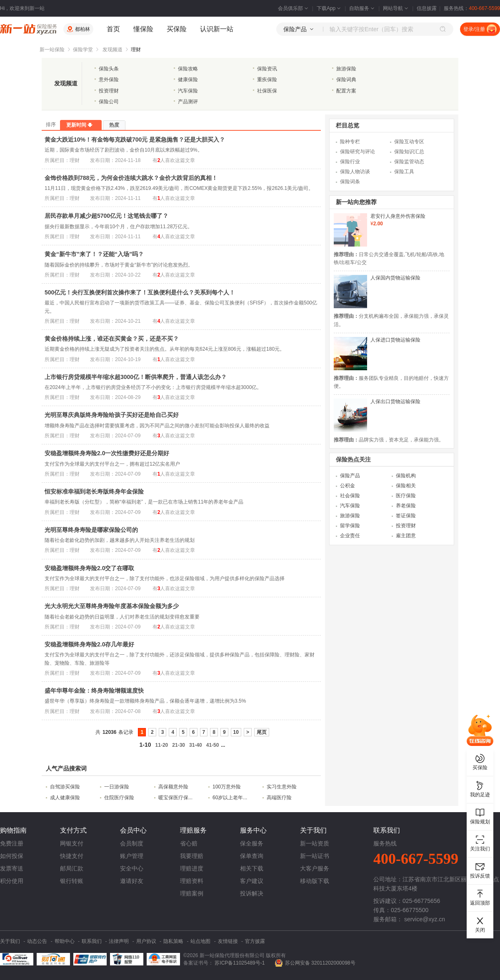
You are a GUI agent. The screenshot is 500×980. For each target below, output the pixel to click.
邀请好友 (132, 881)
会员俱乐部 (294, 8)
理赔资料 (192, 881)
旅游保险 (346, 69)
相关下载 (252, 868)
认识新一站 (217, 29)
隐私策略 (173, 941)
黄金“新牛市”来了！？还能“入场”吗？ (94, 254)
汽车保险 (188, 91)
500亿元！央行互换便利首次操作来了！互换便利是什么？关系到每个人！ (140, 292)
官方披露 (255, 941)
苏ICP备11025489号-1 (240, 963)
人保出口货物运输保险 (395, 401)
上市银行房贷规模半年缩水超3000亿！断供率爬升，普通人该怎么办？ (136, 377)
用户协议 (146, 941)
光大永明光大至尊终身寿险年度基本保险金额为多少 (112, 606)
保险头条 (109, 69)
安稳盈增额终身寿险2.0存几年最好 (89, 644)
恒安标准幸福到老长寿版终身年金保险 (94, 491)
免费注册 (12, 843)
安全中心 (132, 868)
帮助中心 (65, 941)
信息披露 (427, 8)
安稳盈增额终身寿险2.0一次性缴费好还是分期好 (107, 453)
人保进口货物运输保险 (395, 340)
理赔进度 (192, 868)
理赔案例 (192, 893)
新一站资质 (315, 843)
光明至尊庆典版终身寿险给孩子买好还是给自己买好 (112, 415)
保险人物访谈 (355, 172)
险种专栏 (350, 142)
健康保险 (188, 80)
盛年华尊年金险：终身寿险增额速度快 (94, 691)
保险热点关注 (353, 459)
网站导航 (396, 8)
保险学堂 (83, 50)
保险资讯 (267, 69)
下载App (329, 8)
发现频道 (112, 50)
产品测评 (188, 102)
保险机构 (406, 476)
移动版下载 (315, 881)
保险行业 (350, 162)
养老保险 (406, 506)
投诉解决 (252, 893)
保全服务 (252, 843)
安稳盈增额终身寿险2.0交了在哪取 (89, 568)
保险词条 (350, 182)
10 (236, 732)
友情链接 (228, 941)
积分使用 (12, 881)
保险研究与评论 (357, 152)
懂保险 (143, 29)
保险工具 (404, 172)
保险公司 (109, 102)
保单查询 (252, 856)
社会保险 (350, 496)
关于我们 (10, 941)
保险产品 (350, 476)
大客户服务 (315, 868)
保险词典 (346, 80)
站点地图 (200, 941)
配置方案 (346, 91)
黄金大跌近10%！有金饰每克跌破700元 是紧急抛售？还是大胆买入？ (135, 140)
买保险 (177, 29)
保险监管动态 (409, 162)
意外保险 (109, 80)
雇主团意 (406, 536)
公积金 (347, 486)
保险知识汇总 (409, 152)
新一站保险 (52, 50)
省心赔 (189, 843)
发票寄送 (12, 868)
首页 (113, 29)
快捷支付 (72, 856)
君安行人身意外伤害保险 (398, 216)
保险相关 (406, 486)
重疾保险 (267, 80)
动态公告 (37, 941)
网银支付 (72, 843)
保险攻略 (188, 69)
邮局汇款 (72, 868)
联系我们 (92, 941)
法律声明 (119, 941)
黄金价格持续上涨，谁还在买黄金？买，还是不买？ (112, 339)
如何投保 (12, 856)
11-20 (162, 745)
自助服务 (362, 8)
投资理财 (109, 91)
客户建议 (252, 881)
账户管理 (132, 856)
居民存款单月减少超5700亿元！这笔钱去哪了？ (106, 216)
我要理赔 (192, 856)
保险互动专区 (409, 142)
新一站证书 (315, 856)
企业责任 (350, 536)
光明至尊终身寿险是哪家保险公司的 (91, 530)
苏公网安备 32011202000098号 (320, 963)
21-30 (179, 745)
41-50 (213, 745)
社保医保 (267, 91)
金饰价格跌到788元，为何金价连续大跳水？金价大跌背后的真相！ (131, 178)
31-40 (196, 745)
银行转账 (72, 881)
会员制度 (132, 843)
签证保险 (406, 516)
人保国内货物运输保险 (395, 278)
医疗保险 (406, 496)
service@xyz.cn (425, 919)
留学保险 (350, 526)
